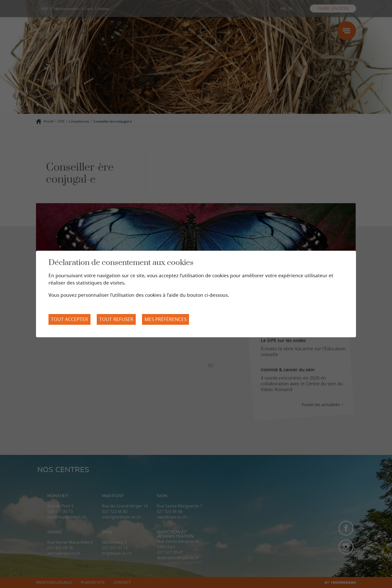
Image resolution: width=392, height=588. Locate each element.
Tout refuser (116, 319)
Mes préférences (165, 319)
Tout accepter (69, 319)
